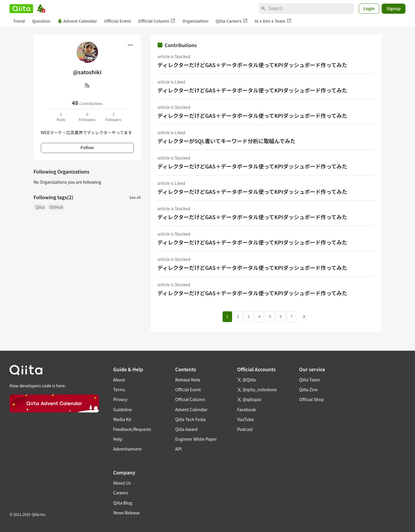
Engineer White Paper (196, 439)
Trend (19, 21)
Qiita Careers (232, 21)
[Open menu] (130, 45)
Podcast (245, 429)
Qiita (40, 207)
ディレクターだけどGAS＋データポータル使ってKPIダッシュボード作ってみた (252, 65)
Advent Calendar (77, 21)
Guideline (123, 409)
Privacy (120, 399)
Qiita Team (310, 380)
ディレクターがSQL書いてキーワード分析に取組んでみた (227, 141)
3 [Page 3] (249, 317)
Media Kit (122, 419)
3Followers (113, 117)
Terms (119, 389)
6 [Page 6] (281, 317)
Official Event (117, 21)
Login (369, 8)
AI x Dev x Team (273, 21)
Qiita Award (186, 429)
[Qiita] (21, 9)
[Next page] (304, 317)
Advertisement (128, 449)
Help (118, 439)
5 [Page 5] (270, 317)
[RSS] (87, 85)
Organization (195, 21)
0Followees (87, 117)
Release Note (188, 380)
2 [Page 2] (238, 317)
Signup (394, 8)
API (178, 449)
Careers (121, 493)
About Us (122, 483)
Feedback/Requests (132, 429)
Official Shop (311, 399)
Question (41, 21)
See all (135, 197)
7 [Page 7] (292, 317)
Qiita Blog (123, 503)
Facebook (247, 409)
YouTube (245, 419)
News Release (126, 513)
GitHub (56, 207)
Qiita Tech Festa (190, 419)
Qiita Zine (308, 389)
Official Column (157, 21)
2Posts (61, 117)
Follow (87, 148)
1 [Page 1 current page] (227, 317)
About (119, 380)
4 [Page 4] (259, 317)
